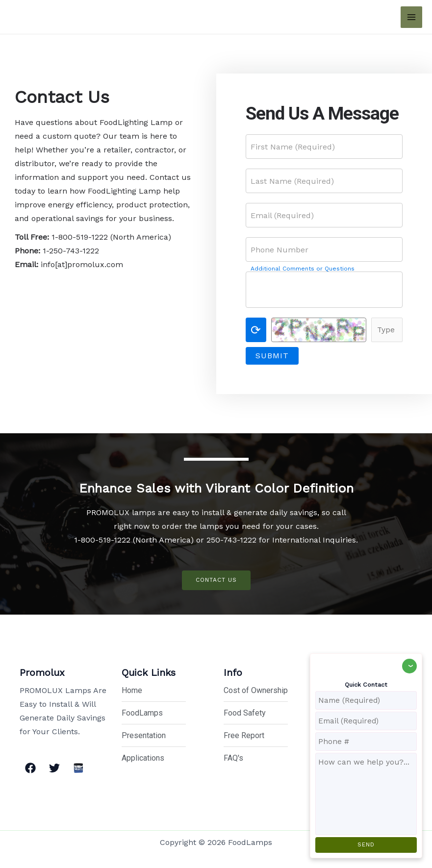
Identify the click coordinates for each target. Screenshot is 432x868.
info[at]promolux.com (82, 264)
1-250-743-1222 (71, 251)
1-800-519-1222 (80, 237)
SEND (366, 844)
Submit (272, 356)
